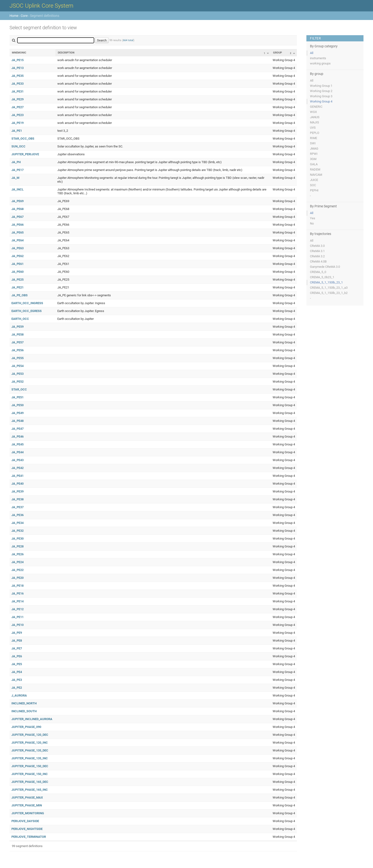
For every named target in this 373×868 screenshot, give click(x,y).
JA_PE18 (17, 586)
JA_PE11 (17, 617)
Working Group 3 (321, 96)
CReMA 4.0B (318, 261)
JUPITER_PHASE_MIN (27, 805)
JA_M (15, 178)
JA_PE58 (17, 334)
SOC (313, 185)
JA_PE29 (17, 99)
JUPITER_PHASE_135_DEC (30, 750)
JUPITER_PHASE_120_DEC (30, 735)
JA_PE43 (17, 460)
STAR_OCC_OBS (23, 139)
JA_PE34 (17, 523)
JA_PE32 (17, 531)
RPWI (314, 154)
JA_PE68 (17, 209)
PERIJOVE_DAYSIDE (25, 821)
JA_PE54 (17, 366)
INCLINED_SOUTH (24, 711)
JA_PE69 (17, 201)
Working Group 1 (321, 86)
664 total (128, 40)
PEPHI (314, 190)
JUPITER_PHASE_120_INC (30, 743)
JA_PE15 (17, 60)
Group (277, 53)
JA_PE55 (17, 358)
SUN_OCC (18, 146)
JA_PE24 (17, 562)
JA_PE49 (17, 413)
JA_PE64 (17, 240)
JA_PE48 (17, 421)
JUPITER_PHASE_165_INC (30, 790)
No (312, 223)
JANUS (315, 117)
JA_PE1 (17, 131)
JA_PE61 (17, 264)
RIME (314, 138)
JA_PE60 (17, 272)
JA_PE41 (17, 476)
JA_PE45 (17, 444)
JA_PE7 (17, 648)
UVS (313, 128)
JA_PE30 (17, 539)
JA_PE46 (17, 436)
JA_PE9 (17, 633)
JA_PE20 (17, 578)
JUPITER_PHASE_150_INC (30, 774)
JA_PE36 (17, 515)
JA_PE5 (17, 664)
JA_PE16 (17, 593)
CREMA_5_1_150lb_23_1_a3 (329, 288)
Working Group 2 (321, 91)
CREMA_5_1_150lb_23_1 (326, 282)
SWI (313, 143)
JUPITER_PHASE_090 (26, 727)
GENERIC (316, 107)
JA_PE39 (17, 491)
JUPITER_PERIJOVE (25, 154)
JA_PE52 (17, 382)
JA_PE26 (17, 554)
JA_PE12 (17, 609)
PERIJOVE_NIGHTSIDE (27, 829)
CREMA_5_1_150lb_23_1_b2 (329, 293)
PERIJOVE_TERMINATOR (29, 837)
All (312, 53)
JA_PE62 (17, 256)
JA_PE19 (17, 123)
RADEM (315, 169)
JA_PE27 (17, 107)
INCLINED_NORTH (24, 703)
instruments (318, 58)
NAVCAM (316, 175)
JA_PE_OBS (20, 295)
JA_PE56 (17, 350)
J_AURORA (19, 695)
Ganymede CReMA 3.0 (325, 267)
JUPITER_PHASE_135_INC (30, 758)
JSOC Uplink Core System (41, 6)
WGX (313, 112)
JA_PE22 (17, 570)
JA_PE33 (17, 84)
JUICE (314, 180)
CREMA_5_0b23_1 (322, 277)
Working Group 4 (321, 101)
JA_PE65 (17, 232)
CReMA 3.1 (317, 251)
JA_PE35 (17, 76)
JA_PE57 (17, 342)
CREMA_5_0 (318, 272)
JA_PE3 (17, 680)
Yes (313, 218)
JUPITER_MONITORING (28, 813)
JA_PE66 (17, 225)
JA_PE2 (17, 688)
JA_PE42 (17, 468)
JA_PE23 (17, 115)
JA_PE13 (17, 68)
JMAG (314, 149)
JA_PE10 (17, 625)
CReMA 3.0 (317, 246)
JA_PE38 (17, 499)
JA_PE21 (17, 287)
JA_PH (16, 162)
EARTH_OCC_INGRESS (27, 303)
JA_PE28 (17, 546)
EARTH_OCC (20, 319)
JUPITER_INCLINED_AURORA (32, 719)
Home (14, 16)
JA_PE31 (17, 91)
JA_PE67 (17, 217)
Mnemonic (19, 53)
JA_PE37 (17, 507)
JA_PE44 (17, 452)
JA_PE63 (17, 248)
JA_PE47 (17, 429)
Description (66, 53)
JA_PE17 (17, 170)
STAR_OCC (19, 389)
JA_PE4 (17, 672)
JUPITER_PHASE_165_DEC (30, 782)
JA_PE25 (17, 280)
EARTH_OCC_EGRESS (27, 311)
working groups (320, 63)
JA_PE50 (17, 405)
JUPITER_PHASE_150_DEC (30, 766)
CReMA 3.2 (317, 256)
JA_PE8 (17, 641)
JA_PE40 (17, 484)
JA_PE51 (17, 397)
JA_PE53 (17, 374)
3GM (313, 159)
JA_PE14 (17, 601)
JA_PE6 (17, 656)
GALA (314, 164)
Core (24, 16)
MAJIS (314, 122)
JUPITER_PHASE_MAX (27, 797)
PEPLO (315, 133)
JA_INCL (17, 189)
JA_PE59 (17, 327)
